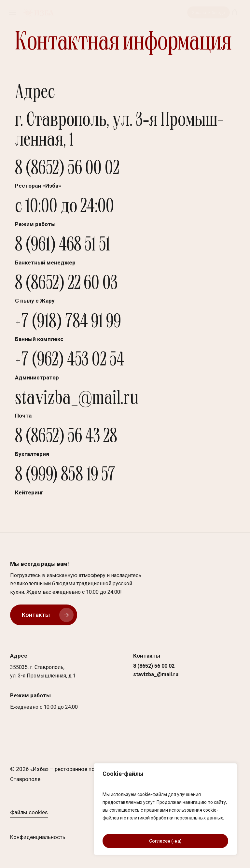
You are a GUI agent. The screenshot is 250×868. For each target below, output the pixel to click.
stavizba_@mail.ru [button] (156, 675)
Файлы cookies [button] (29, 813)
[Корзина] (235, 12)
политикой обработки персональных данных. (175, 818)
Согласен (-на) (165, 841)
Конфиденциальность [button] (38, 837)
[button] (13, 13)
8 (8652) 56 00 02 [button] (154, 666)
